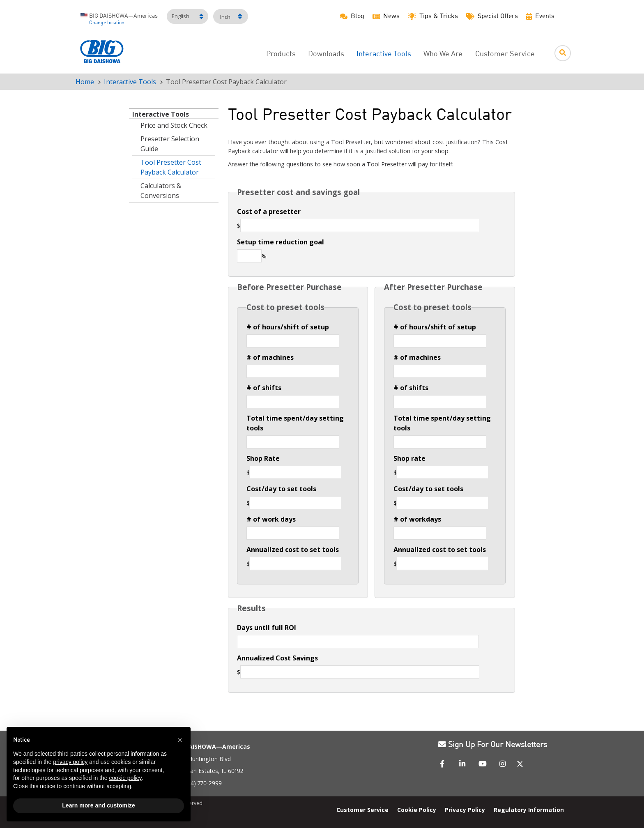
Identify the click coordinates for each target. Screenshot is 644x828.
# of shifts (264, 388)
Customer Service (505, 54)
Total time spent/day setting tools (295, 423)
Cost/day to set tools (281, 489)
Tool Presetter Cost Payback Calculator (171, 167)
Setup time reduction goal (281, 242)
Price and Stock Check (174, 125)
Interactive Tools (130, 82)
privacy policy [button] (70, 762)
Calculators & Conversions (161, 191)
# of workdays (417, 519)
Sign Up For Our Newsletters (493, 745)
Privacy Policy (465, 810)
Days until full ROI (267, 628)
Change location (107, 23)
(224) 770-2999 (202, 783)
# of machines (270, 357)
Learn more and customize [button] (98, 805)
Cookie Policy (417, 810)
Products (281, 54)
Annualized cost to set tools (293, 550)
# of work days (271, 519)
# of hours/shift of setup (288, 327)
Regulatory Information (529, 810)
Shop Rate (263, 458)
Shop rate (409, 458)
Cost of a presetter (269, 212)
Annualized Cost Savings (277, 658)
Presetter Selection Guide (170, 144)
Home (85, 82)
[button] (180, 740)
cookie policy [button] (125, 778)
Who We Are (443, 54)
